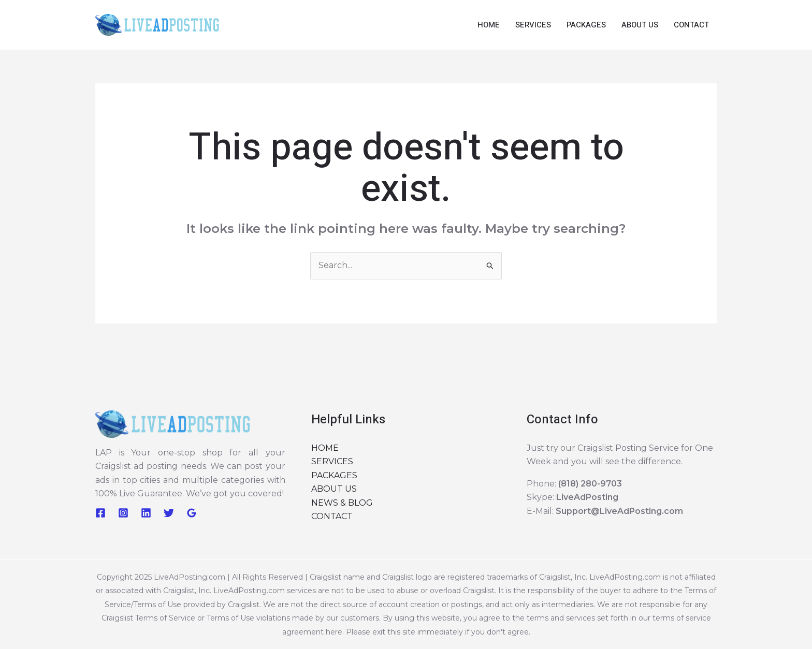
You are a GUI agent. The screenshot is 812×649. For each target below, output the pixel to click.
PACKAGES (586, 25)
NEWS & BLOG (342, 503)
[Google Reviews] (192, 513)
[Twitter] (169, 513)
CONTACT (691, 25)
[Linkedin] (146, 513)
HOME (489, 25)
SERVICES (533, 25)
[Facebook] (100, 513)
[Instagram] (123, 513)
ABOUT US (640, 25)
